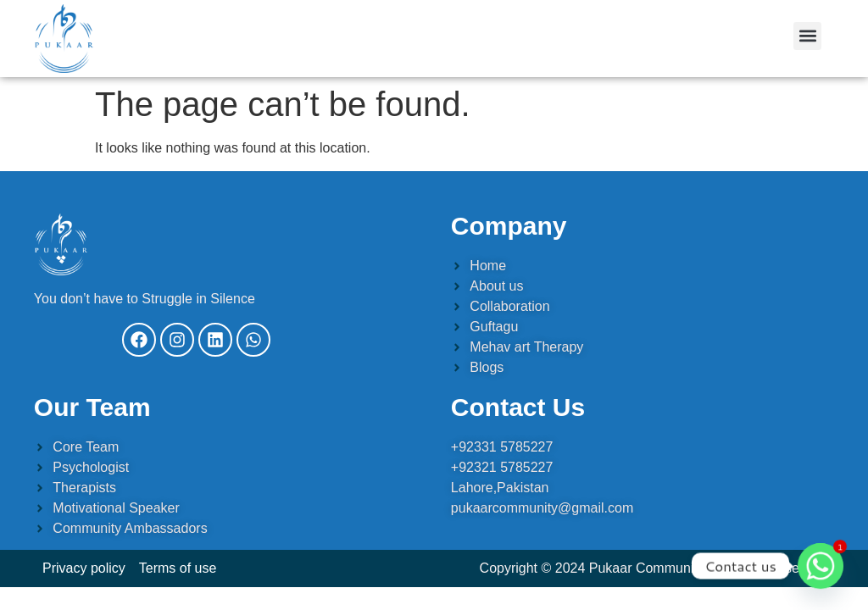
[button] (807, 36)
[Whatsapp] (821, 566)
